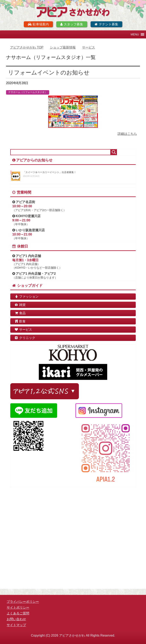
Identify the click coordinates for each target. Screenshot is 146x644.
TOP (27, 47)
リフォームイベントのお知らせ (49, 73)
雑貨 (20, 305)
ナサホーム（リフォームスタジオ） (28, 92)
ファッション (26, 297)
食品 (20, 313)
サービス (23, 330)
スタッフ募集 (72, 24)
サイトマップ (16, 625)
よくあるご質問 (18, 613)
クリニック (25, 338)
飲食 (20, 321)
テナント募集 (106, 24)
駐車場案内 (38, 24)
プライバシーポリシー (23, 602)
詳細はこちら (127, 134)
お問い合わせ (16, 619)
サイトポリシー (18, 607)
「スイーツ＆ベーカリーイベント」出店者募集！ (50, 172)
